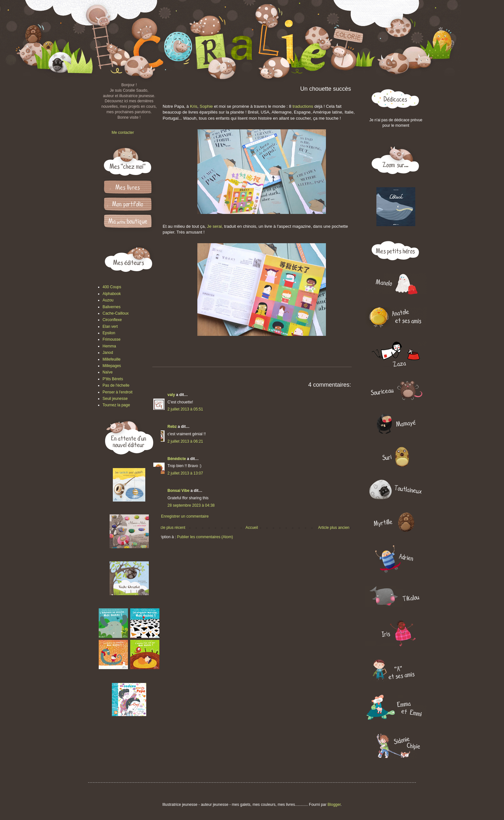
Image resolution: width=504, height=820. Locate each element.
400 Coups (112, 287)
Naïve (108, 372)
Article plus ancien (334, 528)
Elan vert (110, 327)
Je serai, (215, 226)
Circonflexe (112, 320)
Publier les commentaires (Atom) (205, 537)
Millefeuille (112, 359)
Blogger (334, 805)
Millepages (112, 366)
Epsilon (109, 333)
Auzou (108, 300)
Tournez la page (116, 405)
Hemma (109, 346)
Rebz (172, 427)
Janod (108, 353)
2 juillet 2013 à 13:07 (185, 473)
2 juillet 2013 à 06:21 (185, 441)
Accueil (252, 528)
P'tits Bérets (113, 379)
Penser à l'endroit (117, 392)
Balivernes (112, 307)
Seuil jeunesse (115, 399)
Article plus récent (170, 528)
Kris (194, 106)
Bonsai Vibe (178, 491)
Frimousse (112, 339)
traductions (302, 106)
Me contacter (123, 133)
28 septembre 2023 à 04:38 (191, 505)
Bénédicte (177, 459)
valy (171, 395)
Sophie (207, 106)
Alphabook (112, 294)
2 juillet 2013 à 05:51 (185, 409)
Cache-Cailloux (116, 313)
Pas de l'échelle (116, 385)
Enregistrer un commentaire (185, 516)
